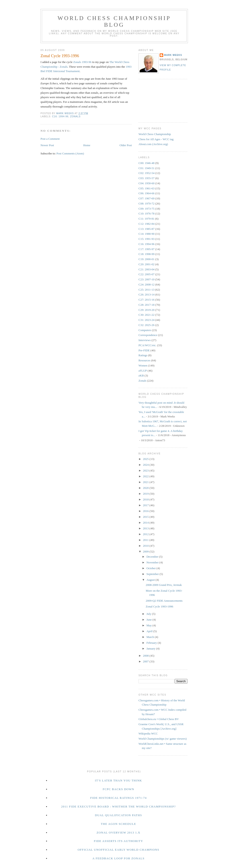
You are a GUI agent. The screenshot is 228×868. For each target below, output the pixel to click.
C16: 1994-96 (60, 116)
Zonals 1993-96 (82, 62)
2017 (146, 505)
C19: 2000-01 (147, 259)
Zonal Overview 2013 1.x (118, 833)
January (151, 648)
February (152, 643)
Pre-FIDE (144, 350)
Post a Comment (50, 139)
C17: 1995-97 (147, 249)
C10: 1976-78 (147, 213)
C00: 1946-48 (147, 163)
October (152, 568)
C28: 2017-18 (147, 305)
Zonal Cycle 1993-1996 (159, 606)
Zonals (75, 116)
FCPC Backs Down (118, 789)
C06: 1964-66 (147, 193)
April (150, 631)
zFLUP (143, 371)
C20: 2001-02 (147, 264)
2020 (146, 488)
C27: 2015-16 (147, 300)
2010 (146, 546)
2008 (146, 656)
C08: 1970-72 (147, 203)
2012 (146, 534)
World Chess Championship (155, 134)
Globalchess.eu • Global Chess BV (159, 719)
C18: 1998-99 (147, 254)
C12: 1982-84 (147, 224)
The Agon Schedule (119, 824)
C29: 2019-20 (147, 310)
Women (143, 365)
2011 (146, 540)
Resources (144, 360)
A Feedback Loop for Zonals (118, 858)
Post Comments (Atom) (70, 153)
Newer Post (47, 145)
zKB (141, 375)
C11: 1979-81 (146, 219)
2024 (146, 465)
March (151, 637)
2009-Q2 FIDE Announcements (164, 601)
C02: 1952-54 (147, 173)
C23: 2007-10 (147, 279)
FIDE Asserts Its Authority (118, 841)
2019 (146, 494)
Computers (145, 330)
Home (87, 145)
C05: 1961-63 (147, 188)
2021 (146, 482)
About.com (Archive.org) (153, 144)
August (151, 580)
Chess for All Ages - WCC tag (156, 139)
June (150, 620)
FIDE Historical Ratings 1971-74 (118, 798)
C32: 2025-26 (147, 325)
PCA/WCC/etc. (148, 345)
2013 (146, 528)
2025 (146, 459)
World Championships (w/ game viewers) (163, 739)
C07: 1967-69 (147, 198)
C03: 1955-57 (147, 178)
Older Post (126, 145)
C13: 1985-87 (147, 229)
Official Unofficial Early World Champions (119, 850)
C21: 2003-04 (147, 269)
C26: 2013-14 (147, 294)
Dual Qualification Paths (118, 815)
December (153, 557)
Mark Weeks (173, 55)
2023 (146, 470)
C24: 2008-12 (147, 284)
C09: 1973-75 (147, 209)
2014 (146, 523)
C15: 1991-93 (147, 239)
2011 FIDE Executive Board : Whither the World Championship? (119, 806)
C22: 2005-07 (147, 274)
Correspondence (148, 335)
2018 (146, 499)
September (153, 574)
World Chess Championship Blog (114, 21)
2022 (146, 476)
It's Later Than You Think (118, 780)
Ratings (143, 355)
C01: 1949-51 (147, 168)
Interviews (145, 340)
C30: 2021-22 (147, 315)
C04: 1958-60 (147, 183)
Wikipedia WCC (148, 733)
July (149, 614)
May (150, 625)
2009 (146, 551)
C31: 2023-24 (147, 320)
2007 (146, 661)
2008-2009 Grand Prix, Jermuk (164, 585)
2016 (146, 511)
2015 (146, 517)
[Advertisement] (159, 100)
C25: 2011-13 (146, 290)
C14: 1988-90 (147, 234)
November (153, 562)
